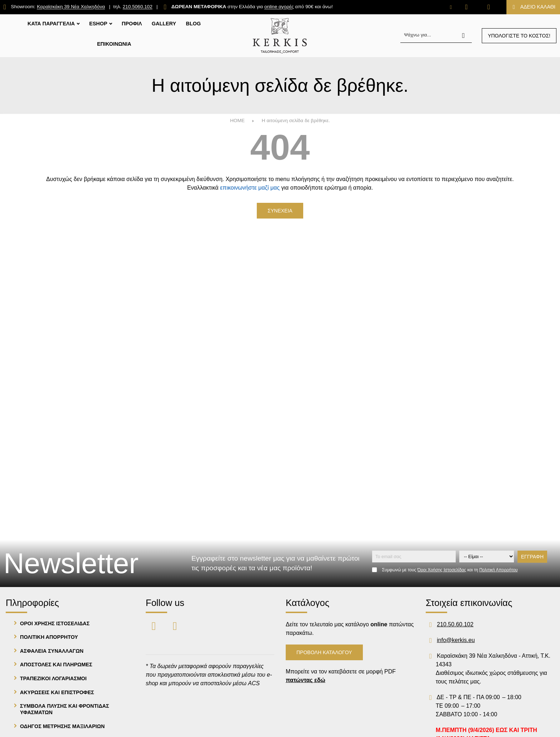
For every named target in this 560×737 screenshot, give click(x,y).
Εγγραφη (532, 557)
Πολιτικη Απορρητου (49, 637)
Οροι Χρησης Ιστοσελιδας (55, 623)
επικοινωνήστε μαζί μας (250, 188)
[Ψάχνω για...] (436, 36)
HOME (237, 121)
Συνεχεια (280, 211)
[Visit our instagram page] (175, 625)
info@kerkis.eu (456, 640)
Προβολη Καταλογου (324, 652)
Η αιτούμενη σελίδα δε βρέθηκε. (296, 121)
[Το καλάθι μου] (533, 7)
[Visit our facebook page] (154, 625)
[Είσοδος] (489, 7)
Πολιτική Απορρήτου (498, 570)
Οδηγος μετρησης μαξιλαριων (62, 726)
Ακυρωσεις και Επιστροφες (57, 692)
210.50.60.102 (455, 624)
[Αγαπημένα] (467, 7)
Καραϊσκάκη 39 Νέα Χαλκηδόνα (71, 7)
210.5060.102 (138, 7)
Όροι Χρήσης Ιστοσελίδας (442, 570)
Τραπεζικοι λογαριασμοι (53, 678)
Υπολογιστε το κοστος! (519, 36)
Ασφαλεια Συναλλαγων (52, 651)
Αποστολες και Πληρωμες (56, 665)
